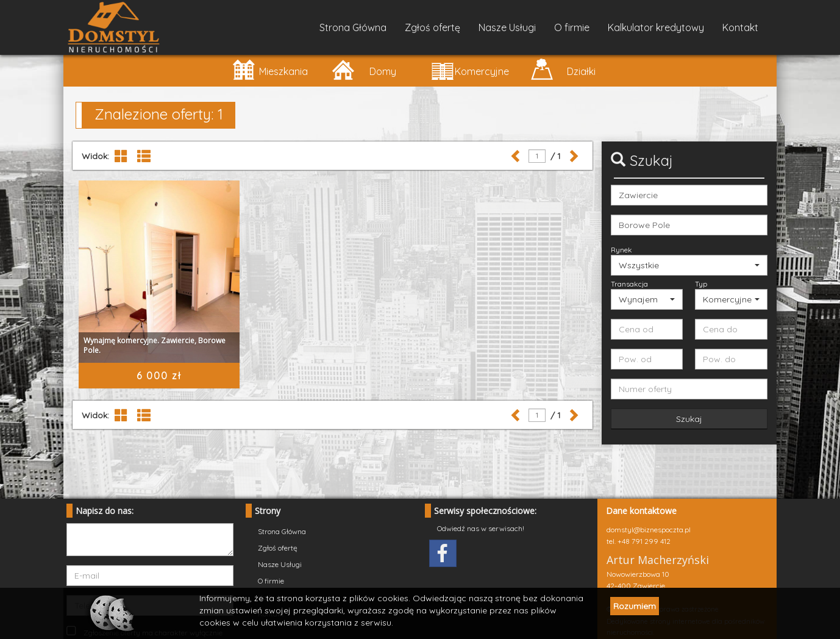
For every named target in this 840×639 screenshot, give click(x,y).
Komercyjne (470, 69)
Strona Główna (353, 27)
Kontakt (740, 27)
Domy (364, 69)
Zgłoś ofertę (432, 27)
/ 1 (553, 156)
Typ (701, 284)
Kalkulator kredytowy (656, 27)
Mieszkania (270, 69)
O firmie (572, 27)
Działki (563, 69)
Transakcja (629, 284)
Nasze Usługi (507, 27)
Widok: (95, 156)
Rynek (621, 250)
